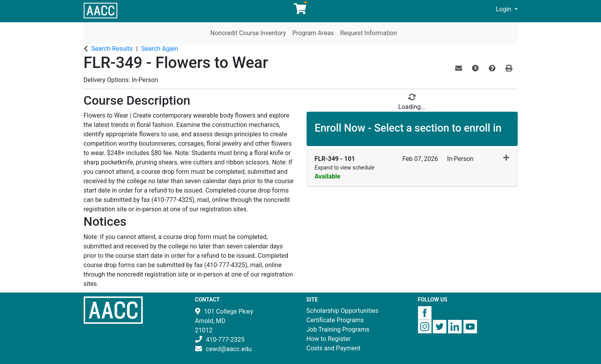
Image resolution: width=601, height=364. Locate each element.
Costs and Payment (334, 348)
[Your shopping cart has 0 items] (301, 11)
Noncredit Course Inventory (248, 33)
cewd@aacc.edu (229, 349)
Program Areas (313, 33)
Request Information (369, 33)
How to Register (329, 339)
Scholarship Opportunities (343, 311)
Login (504, 9)
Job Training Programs (338, 329)
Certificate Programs (335, 320)
